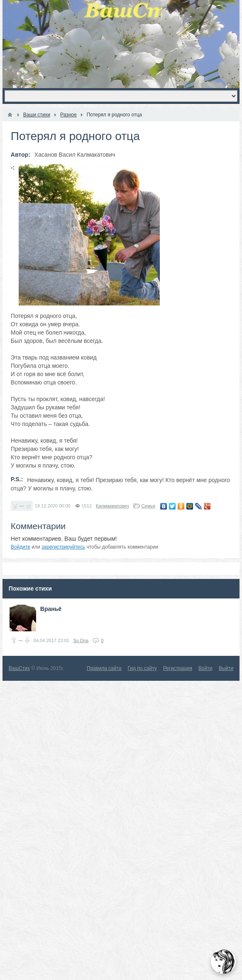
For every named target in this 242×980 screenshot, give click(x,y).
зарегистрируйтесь (63, 547)
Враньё (51, 609)
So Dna (81, 640)
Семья (148, 506)
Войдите (21, 547)
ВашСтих (19, 668)
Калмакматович (112, 506)
